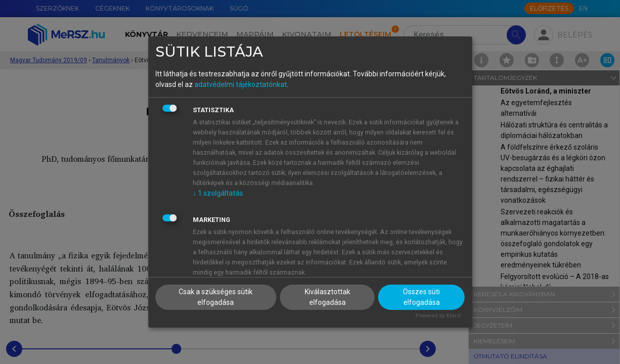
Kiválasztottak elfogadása (327, 297)
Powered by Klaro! (438, 316)
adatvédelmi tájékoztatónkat (241, 84)
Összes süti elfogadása (421, 297)
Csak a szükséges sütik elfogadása (216, 297)
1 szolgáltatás (218, 193)
